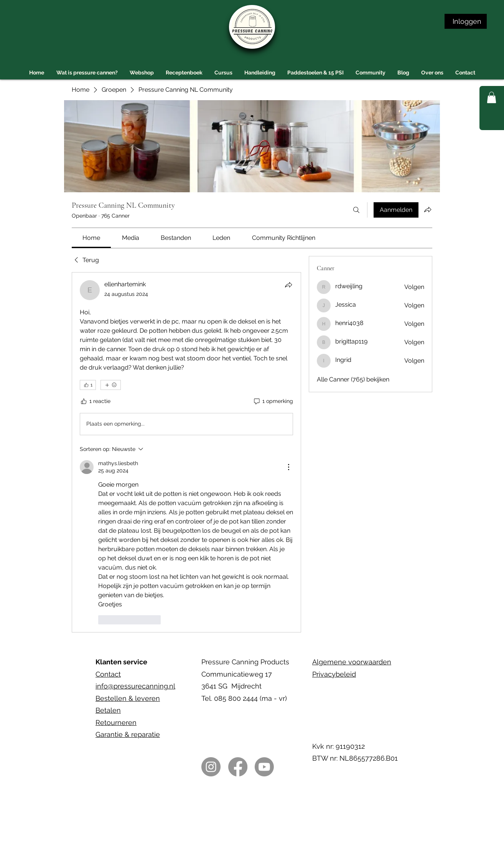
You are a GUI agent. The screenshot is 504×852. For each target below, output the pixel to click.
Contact (108, 674)
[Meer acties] (288, 467)
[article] (186, 452)
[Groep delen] (428, 210)
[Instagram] (211, 767)
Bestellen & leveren (128, 698)
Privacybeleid (334, 674)
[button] (492, 97)
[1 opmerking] (273, 401)
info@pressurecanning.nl (135, 686)
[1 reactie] (95, 401)
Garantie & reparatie (128, 734)
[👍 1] (88, 385)
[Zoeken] (356, 210)
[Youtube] (264, 767)
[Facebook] (238, 767)
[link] (91, 238)
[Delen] (288, 285)
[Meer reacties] (111, 385)
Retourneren (116, 722)
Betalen (108, 710)
